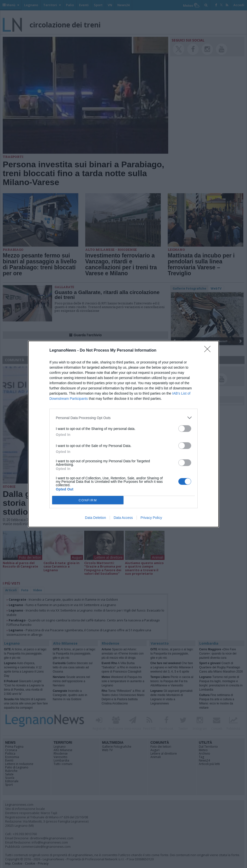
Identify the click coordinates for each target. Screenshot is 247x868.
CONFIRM (88, 500)
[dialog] (123, 434)
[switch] (185, 429)
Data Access (123, 518)
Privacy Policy (151, 518)
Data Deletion (95, 518)
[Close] (209, 351)
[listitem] (123, 418)
